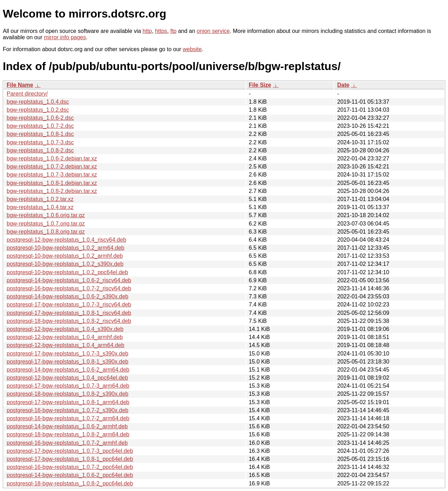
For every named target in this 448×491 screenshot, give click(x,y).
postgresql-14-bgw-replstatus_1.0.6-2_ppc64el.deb (70, 475)
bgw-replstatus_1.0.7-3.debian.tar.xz (52, 175)
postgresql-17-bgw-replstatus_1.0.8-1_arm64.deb (68, 402)
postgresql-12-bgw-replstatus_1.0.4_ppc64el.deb (67, 378)
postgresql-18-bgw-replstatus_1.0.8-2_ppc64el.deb (70, 483)
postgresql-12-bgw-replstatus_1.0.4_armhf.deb (65, 337)
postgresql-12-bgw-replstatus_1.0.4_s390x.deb (65, 329)
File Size (260, 85)
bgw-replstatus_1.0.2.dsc (38, 110)
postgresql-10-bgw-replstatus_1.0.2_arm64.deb (65, 248)
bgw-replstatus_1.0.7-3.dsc (40, 142)
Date (343, 85)
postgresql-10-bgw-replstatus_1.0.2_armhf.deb (65, 256)
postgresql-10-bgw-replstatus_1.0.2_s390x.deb (65, 264)
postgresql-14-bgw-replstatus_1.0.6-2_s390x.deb (68, 296)
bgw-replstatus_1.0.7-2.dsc (40, 126)
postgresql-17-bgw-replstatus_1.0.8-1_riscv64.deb (69, 313)
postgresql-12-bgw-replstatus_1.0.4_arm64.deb (65, 345)
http (147, 31)
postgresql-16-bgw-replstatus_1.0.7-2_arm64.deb (68, 418)
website (192, 49)
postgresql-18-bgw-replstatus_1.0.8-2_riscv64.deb (69, 321)
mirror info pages (65, 37)
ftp (173, 31)
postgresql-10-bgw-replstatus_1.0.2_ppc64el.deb (67, 272)
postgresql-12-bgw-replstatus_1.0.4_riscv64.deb (66, 240)
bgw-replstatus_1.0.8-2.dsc (40, 150)
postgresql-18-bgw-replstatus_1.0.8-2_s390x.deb (68, 394)
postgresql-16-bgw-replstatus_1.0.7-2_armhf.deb (67, 443)
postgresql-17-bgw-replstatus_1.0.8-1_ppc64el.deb (70, 459)
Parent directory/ (27, 94)
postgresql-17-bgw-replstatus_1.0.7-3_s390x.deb (68, 354)
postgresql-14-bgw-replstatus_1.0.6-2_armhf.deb (67, 426)
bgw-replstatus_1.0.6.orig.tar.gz (46, 215)
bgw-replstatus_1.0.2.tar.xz (40, 199)
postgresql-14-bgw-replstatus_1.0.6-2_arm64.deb (68, 370)
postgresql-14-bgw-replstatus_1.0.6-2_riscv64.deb (69, 280)
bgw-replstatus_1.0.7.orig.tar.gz (46, 224)
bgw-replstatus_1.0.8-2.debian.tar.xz (52, 191)
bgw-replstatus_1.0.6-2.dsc (40, 118)
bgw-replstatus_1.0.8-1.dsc (40, 134)
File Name (20, 85)
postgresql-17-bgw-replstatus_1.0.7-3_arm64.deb (68, 386)
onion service (213, 31)
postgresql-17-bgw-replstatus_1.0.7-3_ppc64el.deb (70, 451)
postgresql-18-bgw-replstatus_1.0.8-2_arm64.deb (68, 434)
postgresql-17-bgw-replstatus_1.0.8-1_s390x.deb (68, 362)
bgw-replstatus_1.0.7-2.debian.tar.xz (52, 167)
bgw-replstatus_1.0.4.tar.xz (40, 207)
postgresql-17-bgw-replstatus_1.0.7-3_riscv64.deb (69, 305)
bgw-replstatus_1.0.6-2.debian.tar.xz (52, 158)
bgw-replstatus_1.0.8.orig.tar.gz (46, 232)
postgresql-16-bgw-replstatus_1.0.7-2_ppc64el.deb (70, 467)
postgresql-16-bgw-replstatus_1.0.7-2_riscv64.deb (69, 288)
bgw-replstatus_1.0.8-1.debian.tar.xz (52, 183)
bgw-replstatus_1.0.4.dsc (38, 102)
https (161, 31)
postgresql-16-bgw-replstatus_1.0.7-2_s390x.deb (68, 410)
